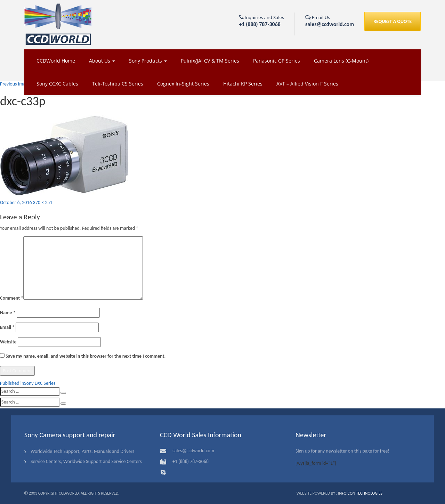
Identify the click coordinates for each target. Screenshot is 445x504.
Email (7, 327)
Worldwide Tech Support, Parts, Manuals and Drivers (82, 451)
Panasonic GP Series (277, 61)
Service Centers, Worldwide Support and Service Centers (86, 461)
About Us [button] (102, 61)
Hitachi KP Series (243, 84)
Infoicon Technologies (360, 493)
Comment (12, 298)
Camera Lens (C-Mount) (341, 61)
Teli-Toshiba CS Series (118, 84)
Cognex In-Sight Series (183, 84)
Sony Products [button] (148, 61)
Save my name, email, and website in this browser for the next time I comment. (86, 356)
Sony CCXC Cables (57, 84)
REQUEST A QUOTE (393, 21)
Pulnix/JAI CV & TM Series (210, 61)
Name (8, 313)
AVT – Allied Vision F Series (307, 84)
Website (8, 342)
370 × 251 (43, 202)
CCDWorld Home (56, 61)
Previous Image (15, 84)
